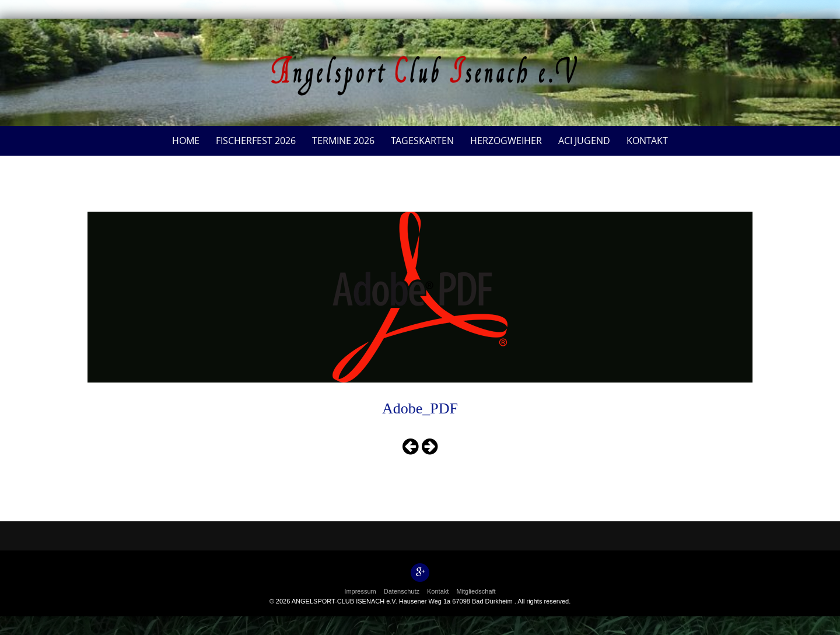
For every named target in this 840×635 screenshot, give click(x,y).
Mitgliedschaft (476, 591)
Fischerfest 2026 (256, 141)
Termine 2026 (343, 141)
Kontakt (647, 141)
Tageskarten (422, 141)
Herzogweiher (506, 141)
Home (186, 141)
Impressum (360, 591)
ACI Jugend (584, 141)
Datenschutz (402, 591)
